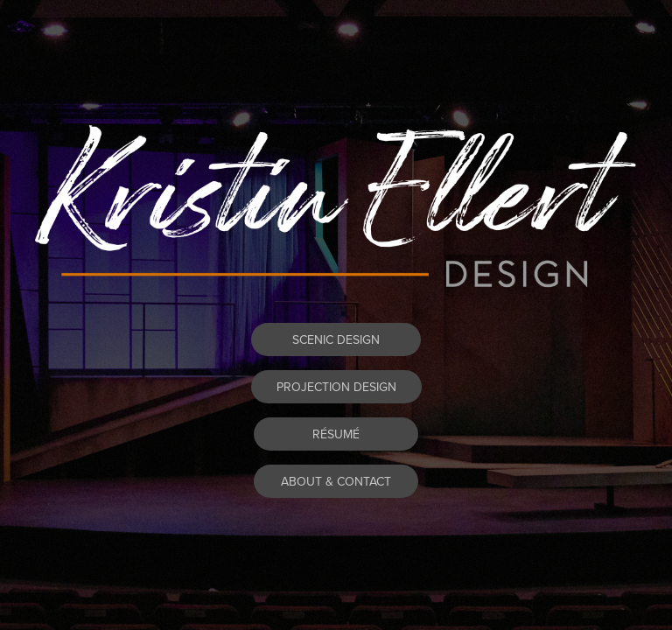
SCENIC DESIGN (336, 339)
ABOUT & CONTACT (336, 481)
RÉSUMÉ (336, 434)
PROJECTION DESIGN (336, 387)
